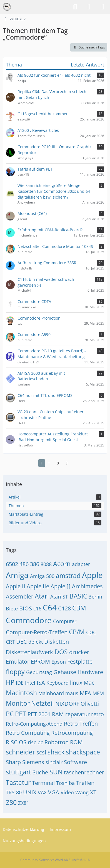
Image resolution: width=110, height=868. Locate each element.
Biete (12, 608)
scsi (41, 752)
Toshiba (65, 783)
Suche (40, 772)
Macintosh (21, 693)
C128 (64, 608)
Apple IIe (38, 586)
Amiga (17, 575)
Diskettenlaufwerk (29, 652)
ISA (41, 683)
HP (10, 682)
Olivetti (90, 704)
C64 (50, 607)
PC (10, 714)
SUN (56, 772)
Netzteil (42, 703)
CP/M (77, 632)
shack (56, 752)
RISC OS (16, 742)
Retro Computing (28, 733)
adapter (81, 564)
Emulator (18, 662)
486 (24, 564)
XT (93, 792)
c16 (37, 608)
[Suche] (75, 7)
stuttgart (18, 772)
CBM (79, 608)
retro (97, 714)
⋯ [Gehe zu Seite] (50, 463)
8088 (46, 564)
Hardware (90, 672)
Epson (59, 662)
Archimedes (87, 586)
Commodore (29, 620)
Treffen (85, 783)
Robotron (57, 742)
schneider (20, 752)
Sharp (13, 762)
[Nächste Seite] (67, 463)
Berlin (95, 597)
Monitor (18, 703)
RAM (58, 714)
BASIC (78, 596)
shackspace (83, 752)
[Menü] (103, 7)
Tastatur (18, 782)
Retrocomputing (72, 733)
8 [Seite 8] (58, 463)
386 (35, 564)
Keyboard (57, 683)
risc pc (35, 742)
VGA (54, 792)
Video (67, 792)
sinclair (54, 762)
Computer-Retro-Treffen (37, 632)
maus (72, 693)
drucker (79, 652)
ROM (76, 742)
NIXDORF (67, 704)
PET (21, 714)
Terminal (43, 783)
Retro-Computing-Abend (34, 724)
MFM (98, 693)
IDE (20, 683)
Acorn (62, 564)
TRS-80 (14, 792)
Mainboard (51, 693)
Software (75, 762)
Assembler (20, 596)
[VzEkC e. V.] (7, 7)
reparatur (77, 714)
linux (76, 683)
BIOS (26, 608)
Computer (65, 621)
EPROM (40, 662)
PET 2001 (39, 714)
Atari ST (59, 597)
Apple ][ (61, 586)
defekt (36, 642)
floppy (15, 672)
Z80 (11, 802)
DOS (61, 652)
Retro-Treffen (81, 724)
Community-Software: (55, 860)
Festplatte (80, 662)
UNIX (30, 792)
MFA (85, 693)
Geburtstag (39, 672)
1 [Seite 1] (42, 463)
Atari (42, 596)
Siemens (33, 762)
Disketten (57, 642)
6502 (12, 564)
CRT (10, 642)
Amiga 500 (42, 576)
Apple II (16, 586)
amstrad (68, 576)
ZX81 (24, 803)
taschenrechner (84, 772)
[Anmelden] (89, 7)
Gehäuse (65, 672)
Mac (89, 683)
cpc (91, 632)
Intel (30, 683)
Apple (92, 575)
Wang (82, 792)
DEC (22, 642)
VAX (42, 792)
